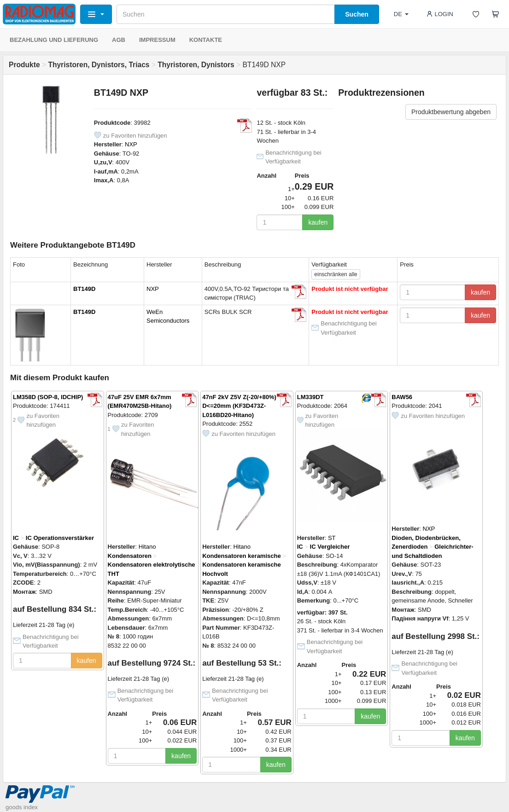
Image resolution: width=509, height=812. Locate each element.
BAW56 (402, 397)
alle (336, 274)
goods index (22, 807)
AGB (119, 40)
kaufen (318, 222)
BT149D (84, 289)
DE (401, 14)
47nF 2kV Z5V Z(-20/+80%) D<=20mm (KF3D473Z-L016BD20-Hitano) (239, 406)
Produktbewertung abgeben (451, 112)
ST (332, 538)
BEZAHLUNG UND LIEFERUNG (54, 40)
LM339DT (310, 397)
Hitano (147, 547)
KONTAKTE (206, 40)
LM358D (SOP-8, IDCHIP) (48, 397)
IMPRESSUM (157, 40)
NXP (131, 144)
